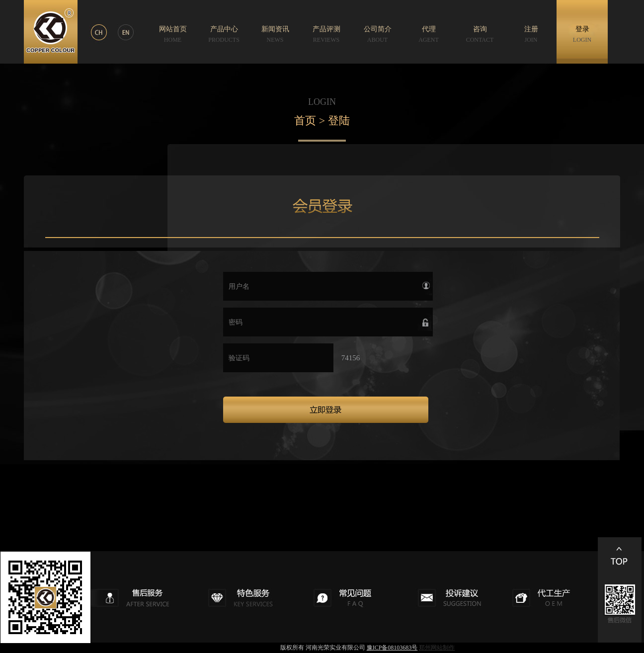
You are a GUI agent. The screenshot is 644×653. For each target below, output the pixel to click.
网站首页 (173, 34)
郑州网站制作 (437, 648)
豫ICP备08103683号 (392, 648)
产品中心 (224, 34)
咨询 (480, 34)
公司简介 (378, 34)
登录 (582, 34)
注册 (531, 34)
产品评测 (326, 34)
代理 (429, 34)
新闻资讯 (275, 34)
